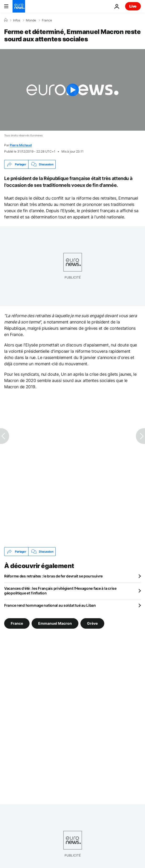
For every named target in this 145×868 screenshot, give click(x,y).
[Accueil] (6, 20)
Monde (31, 20)
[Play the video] (72, 90)
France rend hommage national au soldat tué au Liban (50, 605)
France (47, 20)
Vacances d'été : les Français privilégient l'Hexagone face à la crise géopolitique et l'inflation (60, 591)
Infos (17, 20)
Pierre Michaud (21, 145)
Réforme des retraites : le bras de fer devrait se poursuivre (53, 576)
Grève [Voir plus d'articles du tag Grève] (92, 623)
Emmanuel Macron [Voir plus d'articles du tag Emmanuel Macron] (55, 623)
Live (133, 6)
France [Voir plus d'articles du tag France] (17, 623)
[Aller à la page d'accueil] (19, 6)
